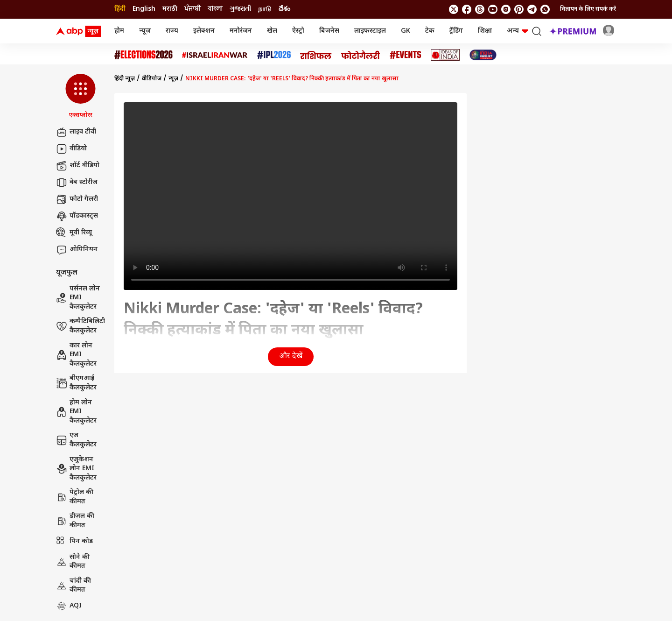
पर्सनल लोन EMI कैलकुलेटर (78, 298)
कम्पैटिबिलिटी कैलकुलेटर (80, 326)
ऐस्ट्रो (298, 31)
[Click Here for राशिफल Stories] (316, 55)
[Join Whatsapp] (545, 9)
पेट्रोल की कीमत (75, 497)
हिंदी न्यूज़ (125, 79)
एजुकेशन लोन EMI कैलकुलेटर (76, 469)
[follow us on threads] (480, 9)
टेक (430, 31)
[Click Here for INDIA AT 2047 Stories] (483, 55)
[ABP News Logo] (80, 31)
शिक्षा (485, 31)
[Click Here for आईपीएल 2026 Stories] (274, 55)
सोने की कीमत (73, 562)
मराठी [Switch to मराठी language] (170, 9)
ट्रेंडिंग (456, 31)
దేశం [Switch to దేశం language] (284, 9)
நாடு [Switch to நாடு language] (265, 9)
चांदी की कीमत (73, 586)
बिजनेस (329, 31)
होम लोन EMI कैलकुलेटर (76, 412)
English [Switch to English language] (144, 9)
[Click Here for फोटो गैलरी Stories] (361, 55)
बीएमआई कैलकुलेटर (76, 383)
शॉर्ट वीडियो (78, 166)
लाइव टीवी (76, 132)
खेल (272, 31)
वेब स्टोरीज (77, 183)
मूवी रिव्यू (74, 233)
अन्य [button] (518, 31)
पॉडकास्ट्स (77, 216)
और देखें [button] (291, 356)
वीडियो (71, 149)
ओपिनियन (77, 250)
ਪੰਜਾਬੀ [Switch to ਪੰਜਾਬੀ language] (192, 9)
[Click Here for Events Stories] (406, 55)
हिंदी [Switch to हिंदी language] (120, 9)
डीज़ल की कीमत (75, 521)
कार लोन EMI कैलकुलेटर (76, 355)
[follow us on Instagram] (506, 9)
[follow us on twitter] (454, 9)
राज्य (172, 31)
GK (406, 31)
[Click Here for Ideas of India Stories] (445, 55)
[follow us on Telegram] (532, 9)
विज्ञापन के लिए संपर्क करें (588, 9)
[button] (80, 97)
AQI (69, 606)
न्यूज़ (145, 31)
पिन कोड (74, 542)
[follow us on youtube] (493, 9)
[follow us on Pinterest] (519, 9)
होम (119, 31)
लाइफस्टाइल (370, 31)
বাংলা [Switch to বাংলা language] (215, 9)
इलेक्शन (204, 31)
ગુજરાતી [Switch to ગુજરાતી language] (240, 9)
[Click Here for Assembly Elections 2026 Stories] (143, 55)
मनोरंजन (241, 31)
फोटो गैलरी (77, 199)
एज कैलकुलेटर (76, 440)
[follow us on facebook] (467, 9)
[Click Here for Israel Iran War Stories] (215, 55)
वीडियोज (152, 79)
